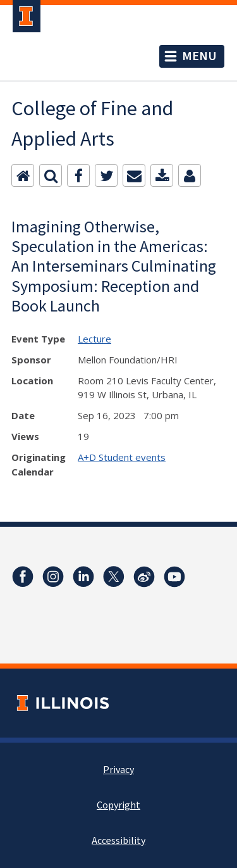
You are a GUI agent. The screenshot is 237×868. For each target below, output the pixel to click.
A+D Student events (122, 457)
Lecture (94, 339)
